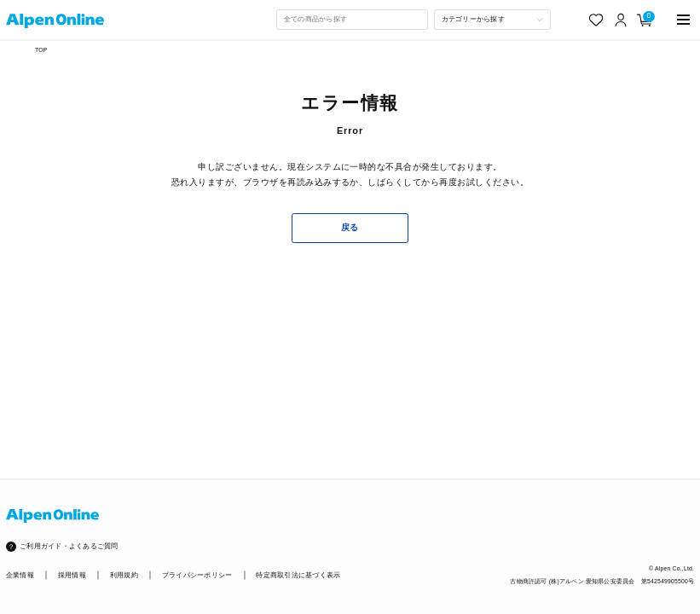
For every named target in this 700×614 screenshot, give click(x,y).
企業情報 (20, 575)
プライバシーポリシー (197, 575)
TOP (41, 50)
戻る (350, 227)
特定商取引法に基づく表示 (298, 575)
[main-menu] (684, 20)
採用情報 (72, 575)
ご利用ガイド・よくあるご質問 (69, 546)
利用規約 (124, 575)
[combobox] (352, 20)
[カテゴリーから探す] (492, 20)
